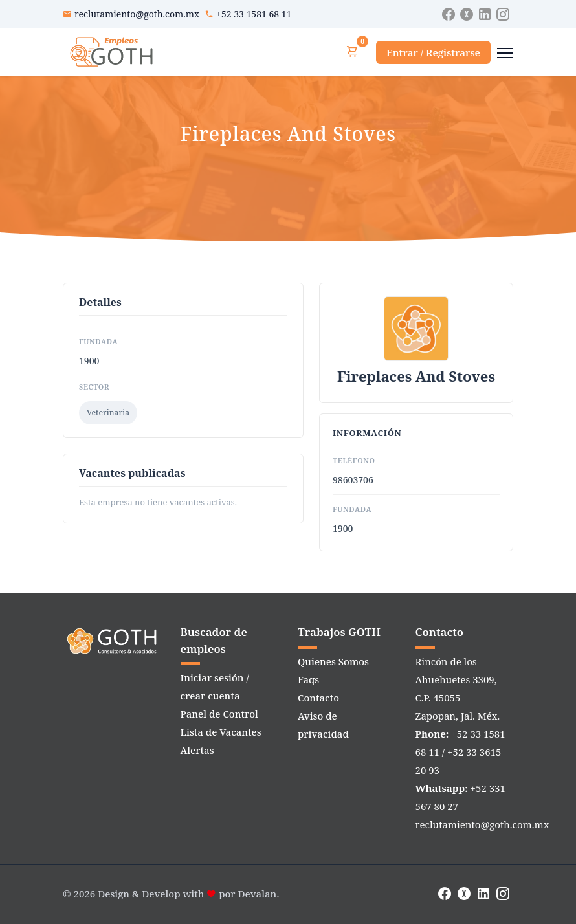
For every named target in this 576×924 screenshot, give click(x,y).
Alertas (197, 750)
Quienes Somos (333, 661)
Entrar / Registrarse (433, 52)
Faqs (308, 679)
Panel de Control (219, 714)
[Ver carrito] (352, 52)
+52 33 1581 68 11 (254, 14)
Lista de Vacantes (221, 732)
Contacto (318, 698)
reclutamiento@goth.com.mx (137, 14)
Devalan (258, 894)
